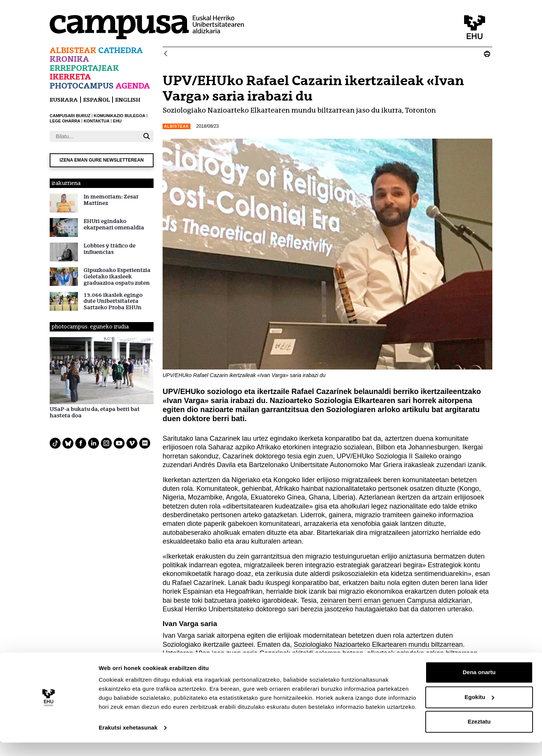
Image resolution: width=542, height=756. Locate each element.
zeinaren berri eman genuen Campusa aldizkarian (395, 600)
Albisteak (73, 50)
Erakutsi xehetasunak (128, 741)
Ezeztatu (479, 735)
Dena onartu (479, 686)
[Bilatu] (95, 136)
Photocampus (82, 86)
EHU (117, 121)
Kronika (69, 59)
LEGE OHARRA (65, 121)
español (97, 100)
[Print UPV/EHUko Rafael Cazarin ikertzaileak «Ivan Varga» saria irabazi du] (487, 54)
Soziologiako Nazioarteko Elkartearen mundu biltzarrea (376, 645)
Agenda (133, 86)
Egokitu (479, 710)
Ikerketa (70, 77)
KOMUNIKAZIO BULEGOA (120, 116)
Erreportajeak (84, 68)
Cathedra (121, 50)
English (128, 100)
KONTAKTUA (97, 121)
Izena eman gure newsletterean (102, 160)
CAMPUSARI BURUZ (70, 116)
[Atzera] (166, 54)
